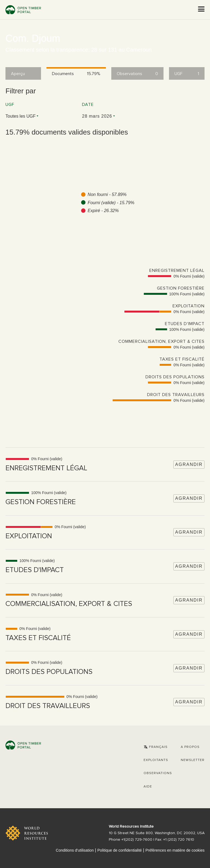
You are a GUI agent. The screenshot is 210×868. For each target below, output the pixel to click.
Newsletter (193, 760)
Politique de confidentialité (120, 850)
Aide (148, 787)
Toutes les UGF (21, 116)
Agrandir (189, 464)
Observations (158, 773)
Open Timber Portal (23, 10)
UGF (10, 105)
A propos (190, 747)
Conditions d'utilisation (75, 850)
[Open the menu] (201, 9)
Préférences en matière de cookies (175, 850)
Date (88, 105)
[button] (156, 747)
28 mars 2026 (97, 116)
